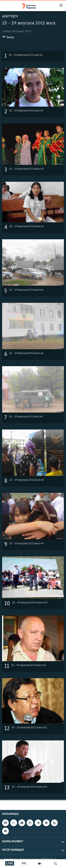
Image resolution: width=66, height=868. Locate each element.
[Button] (8, 38)
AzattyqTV (10, 16)
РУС (24, 864)
